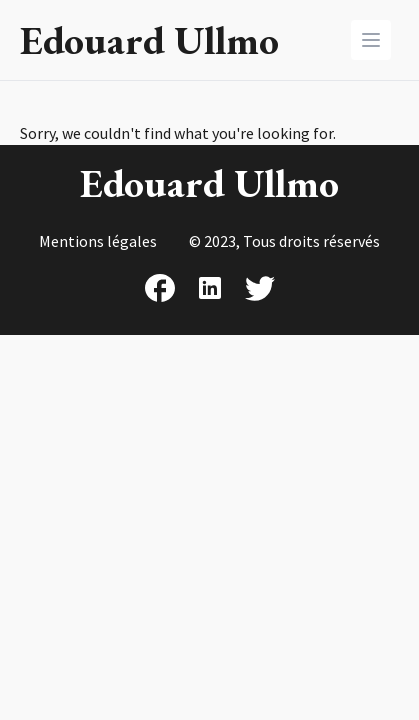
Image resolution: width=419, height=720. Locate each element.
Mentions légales (98, 241)
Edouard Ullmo (149, 40)
